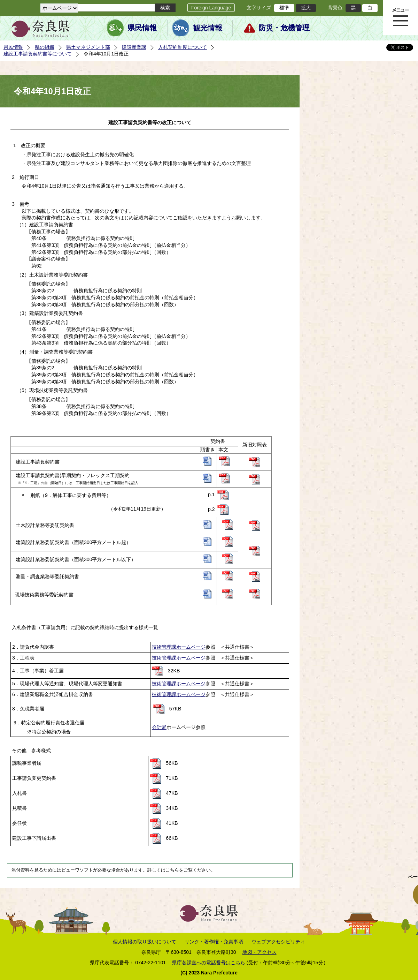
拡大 (306, 8)
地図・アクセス (260, 952)
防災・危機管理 (284, 28)
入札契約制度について (183, 47)
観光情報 (208, 28)
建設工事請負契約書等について (38, 54)
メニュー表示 (401, 17)
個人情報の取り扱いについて (145, 942)
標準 (284, 8)
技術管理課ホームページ (179, 647)
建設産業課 (134, 47)
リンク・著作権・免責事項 (214, 942)
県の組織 (45, 47)
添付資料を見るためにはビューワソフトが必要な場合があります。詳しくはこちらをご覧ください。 (113, 870)
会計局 (159, 727)
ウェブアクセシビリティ (278, 942)
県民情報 (142, 28)
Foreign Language (211, 8)
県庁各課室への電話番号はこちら (209, 963)
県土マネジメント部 (88, 47)
